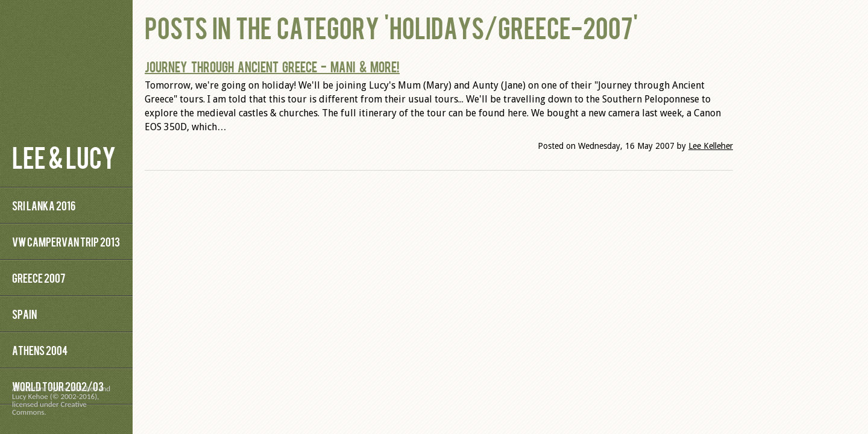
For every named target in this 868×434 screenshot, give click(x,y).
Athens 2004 (40, 350)
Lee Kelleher (711, 146)
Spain (24, 314)
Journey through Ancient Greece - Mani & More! (272, 66)
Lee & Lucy (64, 156)
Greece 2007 (39, 278)
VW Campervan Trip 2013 (66, 241)
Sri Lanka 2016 (44, 205)
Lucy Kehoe (30, 396)
